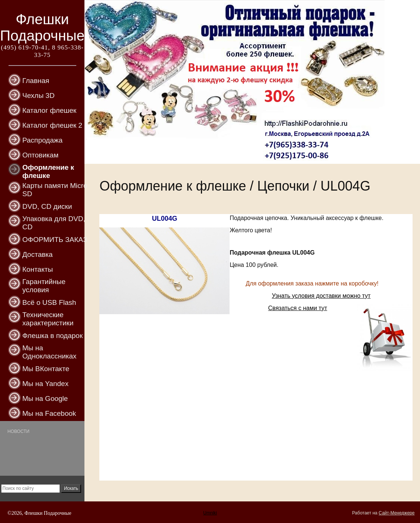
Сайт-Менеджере (397, 513)
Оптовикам (40, 155)
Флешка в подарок (52, 336)
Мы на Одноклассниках (49, 352)
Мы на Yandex (45, 384)
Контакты (38, 269)
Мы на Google (45, 398)
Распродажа (42, 140)
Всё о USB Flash (49, 302)
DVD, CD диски (47, 206)
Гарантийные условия (44, 286)
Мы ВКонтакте (46, 369)
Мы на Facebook (49, 413)
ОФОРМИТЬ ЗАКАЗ (55, 240)
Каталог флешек (49, 110)
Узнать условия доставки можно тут (321, 296)
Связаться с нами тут (298, 308)
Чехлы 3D (39, 95)
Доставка (38, 254)
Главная (36, 81)
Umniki (210, 513)
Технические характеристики (48, 319)
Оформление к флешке (48, 171)
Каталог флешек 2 (52, 125)
